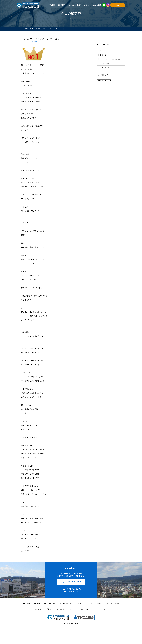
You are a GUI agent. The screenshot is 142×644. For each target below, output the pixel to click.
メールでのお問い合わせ (71, 582)
